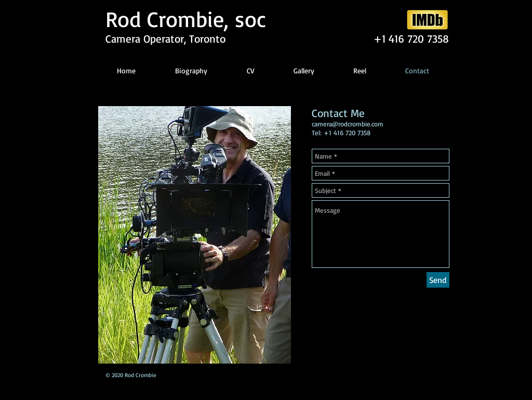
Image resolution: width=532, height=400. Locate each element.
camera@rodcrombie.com (348, 124)
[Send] (438, 280)
